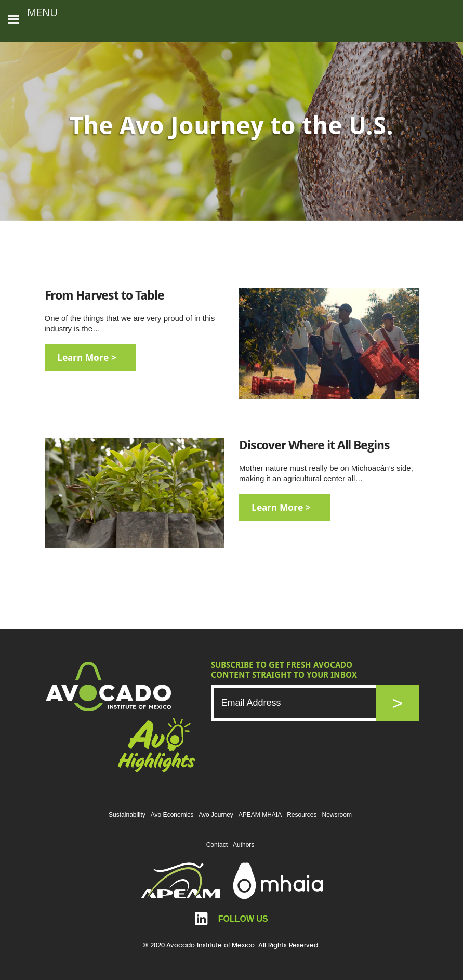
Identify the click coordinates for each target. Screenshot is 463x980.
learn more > (87, 358)
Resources (302, 815)
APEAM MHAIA (260, 815)
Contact (217, 845)
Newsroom (337, 815)
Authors (243, 845)
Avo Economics (172, 815)
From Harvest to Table (104, 295)
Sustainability (127, 815)
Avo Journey (216, 815)
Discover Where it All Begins (314, 445)
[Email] (305, 703)
